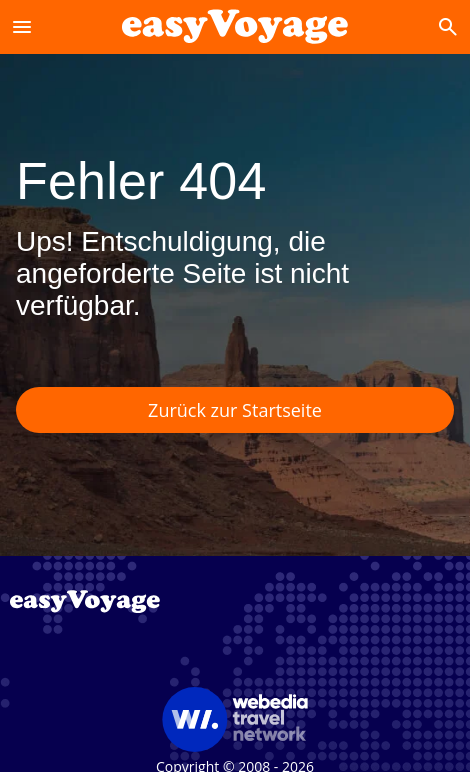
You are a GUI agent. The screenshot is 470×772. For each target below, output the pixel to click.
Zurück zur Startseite (235, 410)
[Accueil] (235, 26)
